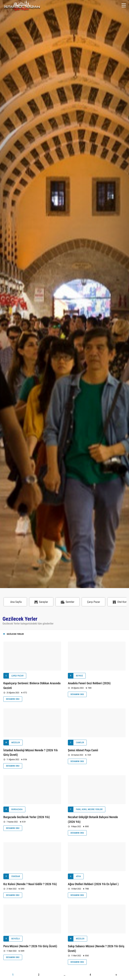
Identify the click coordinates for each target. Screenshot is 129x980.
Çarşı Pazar (93, 602)
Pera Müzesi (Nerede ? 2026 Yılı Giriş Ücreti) (30, 946)
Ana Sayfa (16, 602)
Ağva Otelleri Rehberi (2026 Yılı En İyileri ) (93, 884)
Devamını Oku (13, 699)
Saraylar (41, 602)
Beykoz (76, 676)
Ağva (74, 876)
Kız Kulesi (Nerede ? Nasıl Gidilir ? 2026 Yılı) (30, 884)
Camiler (76, 743)
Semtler (68, 602)
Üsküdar (12, 876)
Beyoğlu (12, 939)
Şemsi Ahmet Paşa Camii (83, 750)
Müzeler (12, 743)
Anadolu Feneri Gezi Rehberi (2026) (89, 683)
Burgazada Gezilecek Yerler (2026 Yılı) (27, 817)
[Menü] (124, 5)
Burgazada (13, 809)
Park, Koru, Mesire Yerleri (85, 809)
